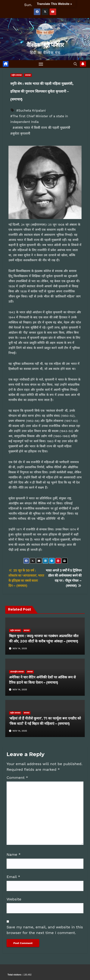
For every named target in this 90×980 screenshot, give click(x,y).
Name (14, 854)
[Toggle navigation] (41, 64)
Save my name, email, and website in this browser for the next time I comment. (45, 930)
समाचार (28, 75)
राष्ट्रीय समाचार (17, 75)
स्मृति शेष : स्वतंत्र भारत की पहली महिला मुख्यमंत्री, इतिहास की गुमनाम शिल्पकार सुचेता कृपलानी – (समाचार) (42, 92)
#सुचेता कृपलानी (20, 133)
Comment (17, 778)
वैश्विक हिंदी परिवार (45, 45)
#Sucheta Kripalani (31, 110)
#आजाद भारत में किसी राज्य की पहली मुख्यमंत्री (41, 128)
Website (14, 899)
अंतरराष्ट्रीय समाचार (17, 672)
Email (13, 877)
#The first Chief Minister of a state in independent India (39, 119)
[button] (75, 64)
